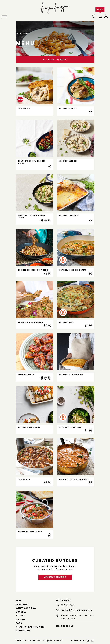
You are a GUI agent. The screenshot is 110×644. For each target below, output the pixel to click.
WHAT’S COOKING (26, 608)
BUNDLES (21, 612)
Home (19, 33)
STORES (20, 616)
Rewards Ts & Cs (65, 626)
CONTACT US (23, 631)
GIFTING (20, 620)
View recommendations (55, 577)
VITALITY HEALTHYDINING (30, 627)
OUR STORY (22, 605)
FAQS (19, 623)
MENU (19, 601)
